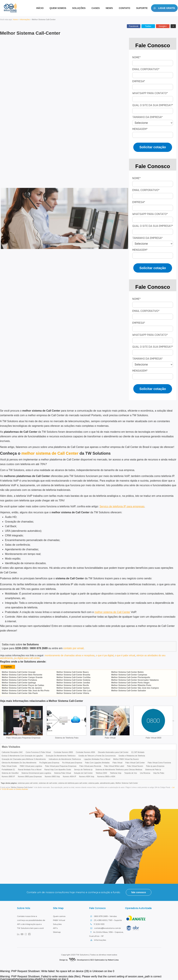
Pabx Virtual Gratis (9, 766)
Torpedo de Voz (131, 772)
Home (15, 19)
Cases (96, 8)
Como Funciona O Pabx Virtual (38, 752)
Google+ (163, 26)
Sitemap (57, 931)
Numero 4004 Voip (87, 776)
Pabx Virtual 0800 (154, 737)
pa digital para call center (27, 658)
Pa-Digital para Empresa (49, 762)
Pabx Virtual (110, 737)
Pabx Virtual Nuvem (135, 766)
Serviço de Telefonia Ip (83, 769)
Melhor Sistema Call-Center (30, 33)
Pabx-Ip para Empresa (155, 766)
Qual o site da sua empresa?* (153, 105)
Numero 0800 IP (8, 776)
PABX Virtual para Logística (31, 766)
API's (55, 927)
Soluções (79, 8)
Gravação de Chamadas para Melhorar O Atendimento (24, 759)
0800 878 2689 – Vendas (104, 916)
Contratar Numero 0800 (63, 752)
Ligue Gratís (164, 8)
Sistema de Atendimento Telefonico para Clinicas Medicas (119, 769)
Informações (25, 19)
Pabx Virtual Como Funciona (159, 762)
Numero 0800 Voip (52, 776)
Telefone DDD (101, 772)
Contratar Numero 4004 (85, 752)
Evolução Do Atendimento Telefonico (61, 755)
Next (173, 720)
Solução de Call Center (83, 772)
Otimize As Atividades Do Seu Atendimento (19, 762)
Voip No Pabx (159, 772)
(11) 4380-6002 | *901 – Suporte (106, 920)
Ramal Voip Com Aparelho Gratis (58, 769)
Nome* (136, 57)
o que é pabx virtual (125, 655)
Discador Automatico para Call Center (113, 752)
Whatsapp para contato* (150, 93)
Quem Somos (58, 8)
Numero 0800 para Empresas (30, 776)
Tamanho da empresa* (147, 117)
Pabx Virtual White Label (114, 766)
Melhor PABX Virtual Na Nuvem (126, 759)
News (109, 8)
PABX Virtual (59, 920)
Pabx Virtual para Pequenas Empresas (23, 737)
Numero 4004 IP (70, 776)
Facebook (134, 26)
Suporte (142, 8)
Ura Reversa (145, 772)
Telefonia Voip (116, 772)
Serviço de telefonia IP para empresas (122, 506)
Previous (2, 720)
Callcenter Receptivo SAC (12, 752)
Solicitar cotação (153, 147)
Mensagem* (140, 129)
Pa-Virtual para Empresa (72, 762)
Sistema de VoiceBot (10, 772)
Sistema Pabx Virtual (63, 772)
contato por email (73, 648)
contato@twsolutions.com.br (106, 927)
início (40, 8)
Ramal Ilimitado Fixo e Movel (30, 769)
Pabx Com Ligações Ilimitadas (97, 762)
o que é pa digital (105, 655)
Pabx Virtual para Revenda (90, 766)
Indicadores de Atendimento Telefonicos (65, 759)
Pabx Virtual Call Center (135, 762)
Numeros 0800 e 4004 (106, 776)
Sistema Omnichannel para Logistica (36, 772)
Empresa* (139, 81)
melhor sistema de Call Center (112, 612)
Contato (124, 8)
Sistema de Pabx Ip (153, 769)
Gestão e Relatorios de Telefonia (132, 755)
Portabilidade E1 (8, 769)
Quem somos (59, 916)
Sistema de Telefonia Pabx (67, 737)
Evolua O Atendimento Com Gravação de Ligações (22, 755)
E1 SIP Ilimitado (138, 752)
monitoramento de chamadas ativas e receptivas (70, 655)
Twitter (148, 26)
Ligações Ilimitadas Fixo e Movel (97, 759)
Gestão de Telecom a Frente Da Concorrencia (97, 755)
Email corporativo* (146, 69)
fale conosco (139, 892)
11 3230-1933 (97, 924)
